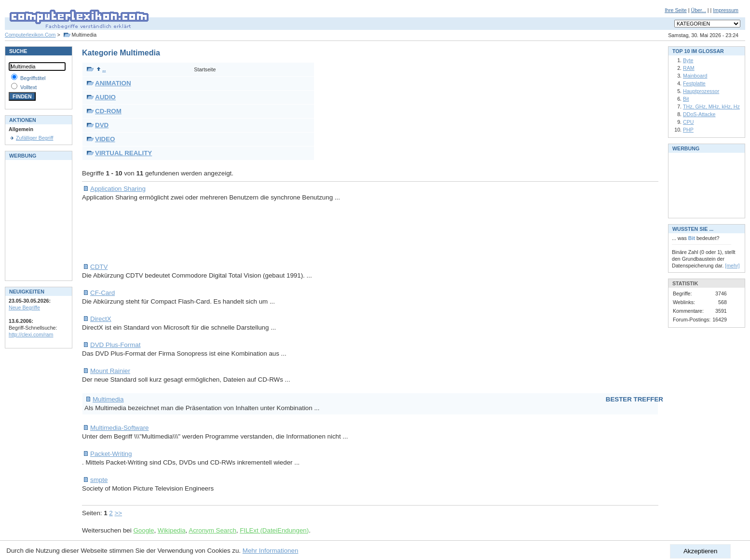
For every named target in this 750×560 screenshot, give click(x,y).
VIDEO (105, 139)
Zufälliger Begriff (34, 138)
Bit (686, 99)
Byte (688, 60)
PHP (688, 130)
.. (101, 69)
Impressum (726, 10)
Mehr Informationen (271, 551)
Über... (698, 10)
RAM (689, 68)
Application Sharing (118, 189)
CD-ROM (108, 111)
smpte (99, 480)
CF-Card (102, 293)
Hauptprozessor (701, 91)
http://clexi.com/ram (31, 334)
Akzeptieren (700, 551)
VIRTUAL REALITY (123, 153)
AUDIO (105, 97)
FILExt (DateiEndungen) (274, 530)
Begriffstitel (33, 78)
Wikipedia (172, 530)
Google (143, 530)
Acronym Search (212, 530)
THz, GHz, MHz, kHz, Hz (711, 107)
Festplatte (694, 83)
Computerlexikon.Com (30, 35)
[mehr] (732, 266)
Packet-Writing (111, 454)
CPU (689, 122)
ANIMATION (113, 83)
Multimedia (108, 399)
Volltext (28, 87)
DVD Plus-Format (115, 345)
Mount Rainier (110, 371)
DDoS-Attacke (699, 114)
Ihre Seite (676, 10)
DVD (102, 125)
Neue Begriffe (24, 307)
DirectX (101, 319)
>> (118, 513)
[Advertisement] (258, 232)
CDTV (99, 267)
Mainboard (695, 76)
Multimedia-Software (119, 428)
